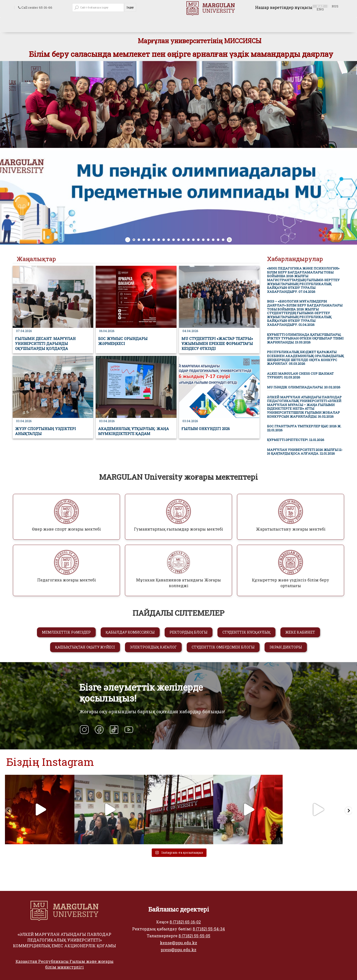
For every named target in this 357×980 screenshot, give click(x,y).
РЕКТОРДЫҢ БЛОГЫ (189, 632)
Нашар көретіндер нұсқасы (284, 7)
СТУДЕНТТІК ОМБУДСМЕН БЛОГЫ (223, 647)
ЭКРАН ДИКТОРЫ (286, 647)
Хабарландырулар (295, 259)
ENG (320, 9)
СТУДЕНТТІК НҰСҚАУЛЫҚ (246, 632)
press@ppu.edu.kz (178, 950)
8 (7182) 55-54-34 (209, 929)
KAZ (320, 6)
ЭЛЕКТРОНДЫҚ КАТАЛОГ (153, 647)
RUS (335, 6)
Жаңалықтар (36, 259)
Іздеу (130, 7)
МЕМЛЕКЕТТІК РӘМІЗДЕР (66, 632)
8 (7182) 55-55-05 (194, 936)
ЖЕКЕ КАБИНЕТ (300, 632)
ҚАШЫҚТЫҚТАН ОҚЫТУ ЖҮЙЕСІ (85, 647)
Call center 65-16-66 (35, 8)
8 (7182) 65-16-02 (185, 922)
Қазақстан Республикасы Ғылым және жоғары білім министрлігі (65, 964)
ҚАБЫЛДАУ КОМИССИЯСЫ (130, 632)
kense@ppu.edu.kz (178, 943)
